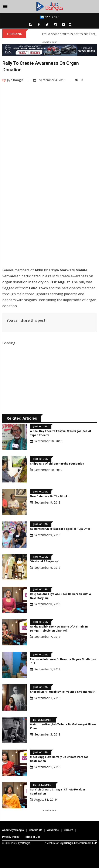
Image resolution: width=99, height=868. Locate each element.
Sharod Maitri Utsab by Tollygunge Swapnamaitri (63, 692)
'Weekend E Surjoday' (44, 561)
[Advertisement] (49, 144)
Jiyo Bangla (13, 80)
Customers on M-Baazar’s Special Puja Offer (60, 529)
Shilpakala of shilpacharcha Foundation (57, 464)
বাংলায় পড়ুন (50, 17)
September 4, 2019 (49, 80)
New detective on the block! (49, 496)
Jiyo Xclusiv (41, 426)
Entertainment (43, 720)
